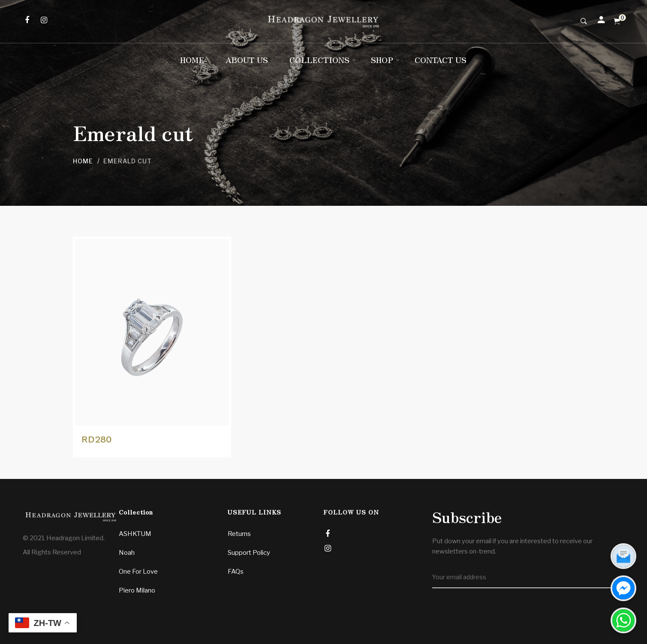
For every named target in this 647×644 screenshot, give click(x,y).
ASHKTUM (135, 534)
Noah (127, 553)
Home (83, 161)
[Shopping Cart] (617, 21)
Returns (239, 534)
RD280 (97, 439)
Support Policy (249, 553)
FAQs (236, 572)
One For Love (138, 572)
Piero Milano (137, 590)
